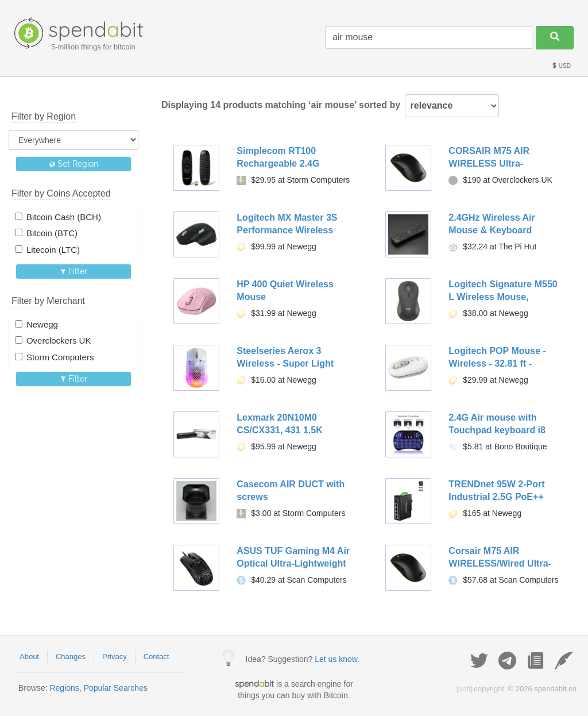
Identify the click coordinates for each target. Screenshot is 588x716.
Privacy (115, 657)
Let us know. (337, 659)
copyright (480, 689)
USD (561, 66)
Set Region (74, 164)
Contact (156, 657)
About (29, 657)
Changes (71, 657)
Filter (74, 271)
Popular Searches (116, 688)
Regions (64, 688)
